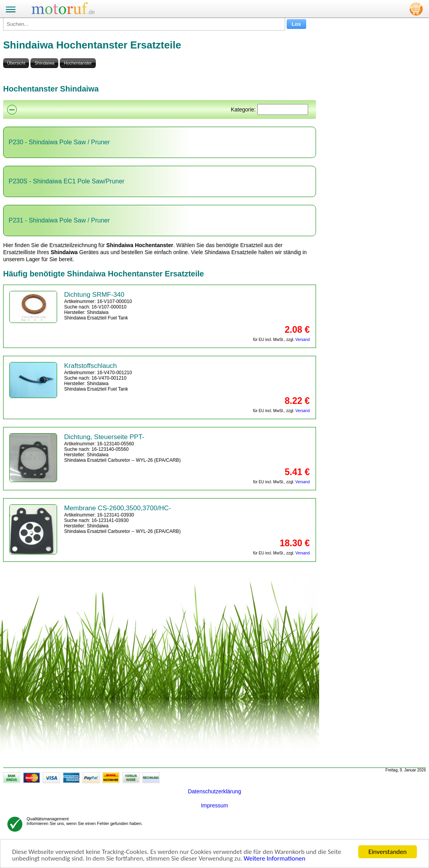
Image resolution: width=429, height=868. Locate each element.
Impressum (214, 805)
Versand (302, 340)
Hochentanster (78, 63)
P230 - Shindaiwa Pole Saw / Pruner (59, 142)
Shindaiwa (44, 63)
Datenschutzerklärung (214, 791)
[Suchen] (283, 109)
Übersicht (16, 63)
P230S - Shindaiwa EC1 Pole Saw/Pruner (66, 181)
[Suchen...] (144, 24)
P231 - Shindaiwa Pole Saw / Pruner (59, 220)
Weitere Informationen (275, 858)
